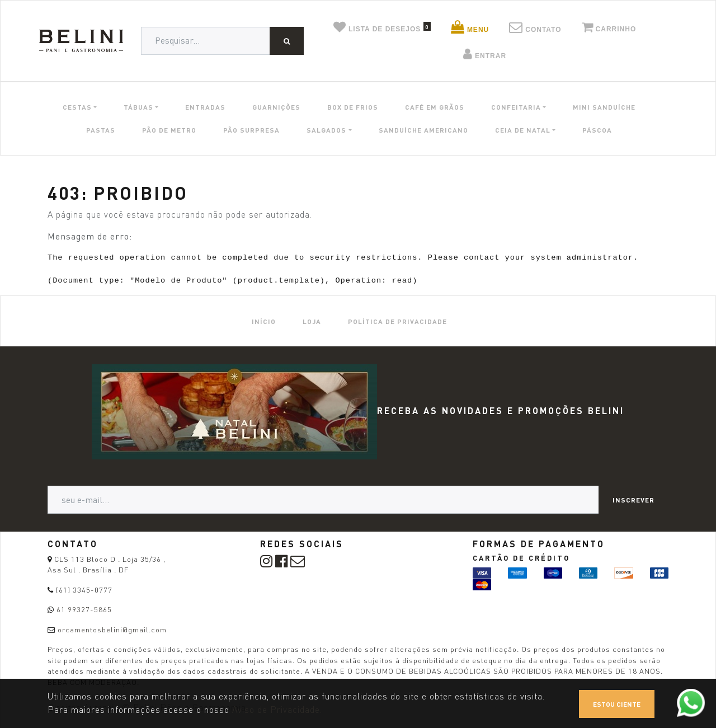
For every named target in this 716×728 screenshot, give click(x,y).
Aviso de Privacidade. (277, 710)
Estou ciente (617, 704)
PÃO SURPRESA (251, 130)
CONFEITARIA (516, 107)
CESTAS (77, 107)
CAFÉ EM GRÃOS (435, 107)
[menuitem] (264, 321)
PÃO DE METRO (169, 130)
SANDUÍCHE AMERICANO (423, 130)
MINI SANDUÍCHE (604, 107)
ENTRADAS (205, 107)
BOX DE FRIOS (353, 107)
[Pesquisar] (287, 41)
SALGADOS (326, 130)
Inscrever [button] (633, 500)
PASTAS (101, 130)
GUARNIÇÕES (276, 107)
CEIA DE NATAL (523, 130)
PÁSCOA (597, 130)
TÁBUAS (138, 107)
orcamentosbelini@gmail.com (112, 630)
